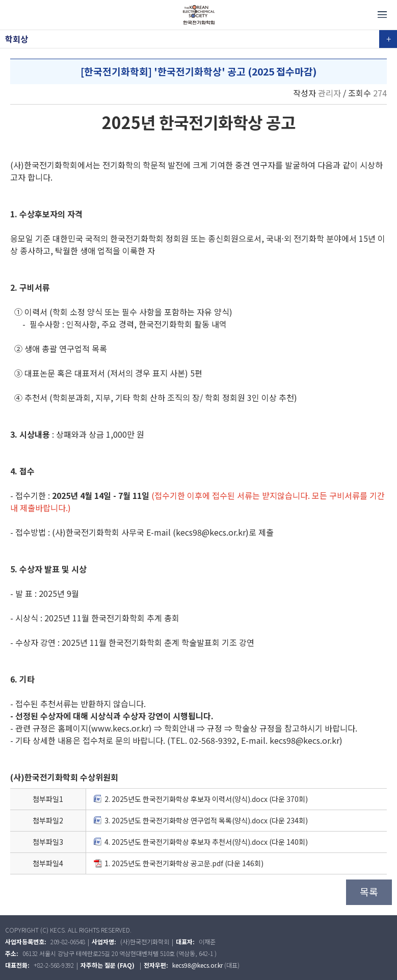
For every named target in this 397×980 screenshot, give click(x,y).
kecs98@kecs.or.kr (197, 965)
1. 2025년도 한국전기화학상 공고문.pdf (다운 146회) (179, 863)
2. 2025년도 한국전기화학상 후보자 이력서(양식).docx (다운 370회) (201, 799)
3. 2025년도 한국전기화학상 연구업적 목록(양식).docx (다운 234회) (201, 820)
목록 (369, 892)
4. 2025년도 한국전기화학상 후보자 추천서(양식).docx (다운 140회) (201, 842)
